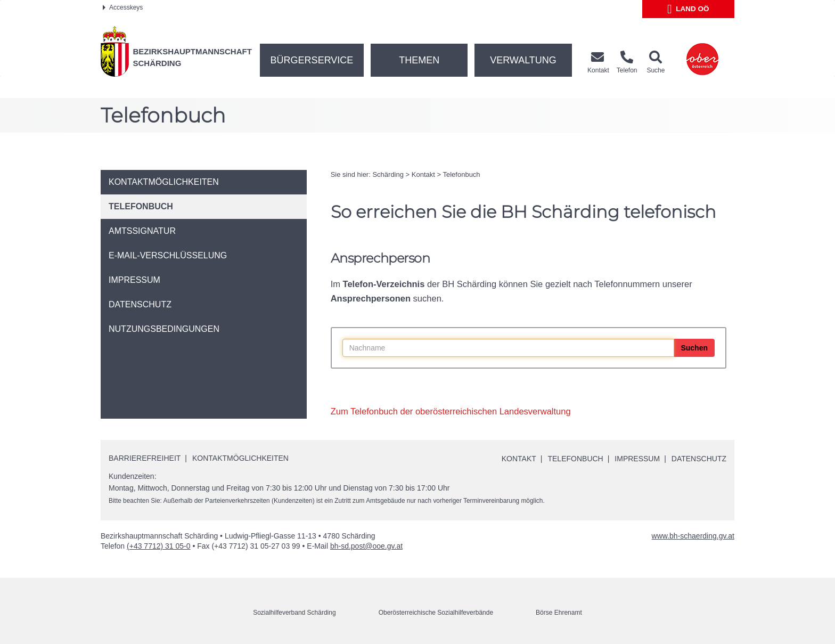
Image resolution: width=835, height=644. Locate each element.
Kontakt (423, 174)
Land (688, 9)
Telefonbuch (461, 174)
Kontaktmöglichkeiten (240, 458)
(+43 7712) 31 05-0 (158, 546)
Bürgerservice (312, 60)
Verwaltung (523, 60)
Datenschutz (699, 459)
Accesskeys (123, 7)
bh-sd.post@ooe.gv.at (366, 546)
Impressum (637, 459)
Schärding (388, 174)
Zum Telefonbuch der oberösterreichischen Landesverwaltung (451, 411)
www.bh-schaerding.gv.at (693, 536)
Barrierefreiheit (145, 458)
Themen (419, 60)
